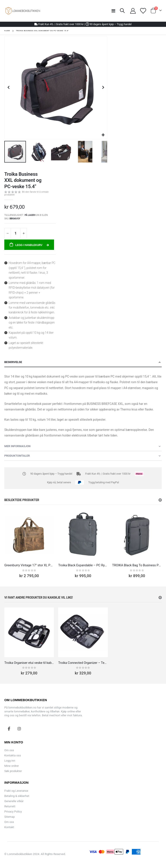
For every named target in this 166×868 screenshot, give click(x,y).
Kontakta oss (13, 755)
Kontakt (9, 827)
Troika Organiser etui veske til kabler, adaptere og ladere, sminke (29, 663)
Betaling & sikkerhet (17, 796)
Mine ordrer (12, 766)
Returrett (10, 806)
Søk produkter (13, 771)
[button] (103, 135)
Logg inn (10, 761)
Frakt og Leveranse (16, 791)
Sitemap (10, 817)
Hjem (7, 31)
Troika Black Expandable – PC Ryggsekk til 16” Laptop (83, 565)
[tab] (83, 362)
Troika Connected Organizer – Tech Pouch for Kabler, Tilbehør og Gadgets (83, 663)
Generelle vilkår (14, 801)
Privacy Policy (13, 812)
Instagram (19, 729)
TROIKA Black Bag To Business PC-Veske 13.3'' (137, 565)
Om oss (9, 750)
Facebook (9, 729)
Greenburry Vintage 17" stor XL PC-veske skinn (29, 565)
